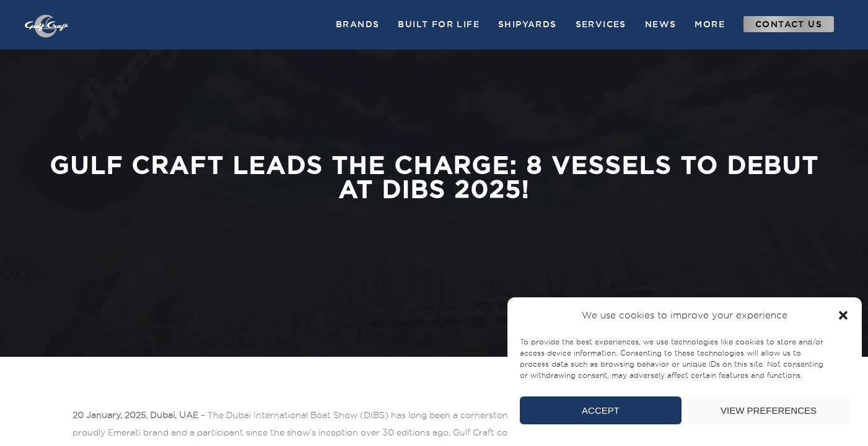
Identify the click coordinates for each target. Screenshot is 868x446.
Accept (601, 410)
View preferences (769, 410)
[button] (843, 315)
